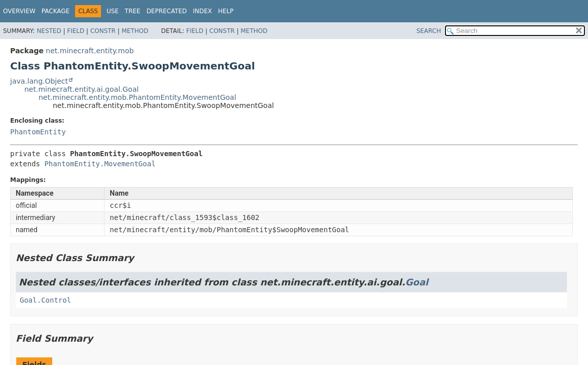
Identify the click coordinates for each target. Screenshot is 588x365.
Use (113, 11)
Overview (19, 11)
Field (76, 31)
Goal (417, 282)
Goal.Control (45, 300)
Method (135, 31)
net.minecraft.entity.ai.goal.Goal (81, 89)
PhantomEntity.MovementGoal (100, 164)
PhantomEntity (38, 132)
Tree (133, 11)
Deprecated (167, 11)
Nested (49, 31)
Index (202, 11)
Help (226, 11)
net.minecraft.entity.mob (90, 51)
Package (56, 11)
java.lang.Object (39, 81)
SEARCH (429, 31)
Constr (103, 31)
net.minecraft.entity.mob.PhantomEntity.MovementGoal (137, 97)
